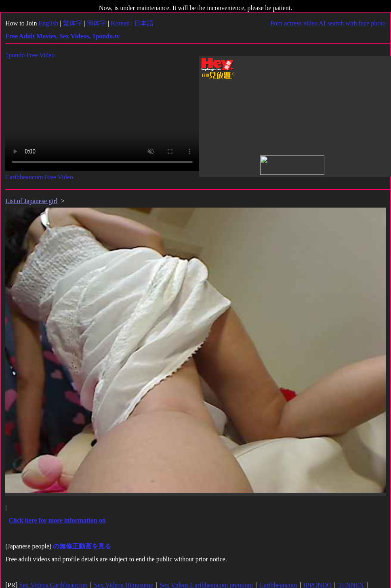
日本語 (144, 23)
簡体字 (97, 23)
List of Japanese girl (31, 201)
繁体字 (73, 23)
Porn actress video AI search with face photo (328, 23)
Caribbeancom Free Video (39, 177)
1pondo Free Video (30, 55)
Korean (120, 23)
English (48, 23)
